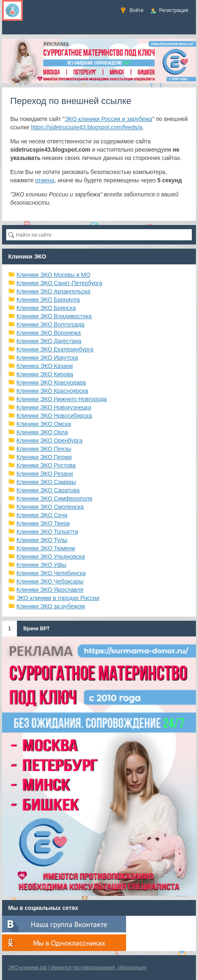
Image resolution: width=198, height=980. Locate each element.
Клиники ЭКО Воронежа (49, 333)
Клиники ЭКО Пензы (44, 449)
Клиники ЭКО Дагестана (49, 341)
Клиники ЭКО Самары (46, 482)
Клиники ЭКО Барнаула (48, 300)
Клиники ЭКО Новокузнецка (54, 407)
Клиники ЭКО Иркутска (47, 358)
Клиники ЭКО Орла (42, 432)
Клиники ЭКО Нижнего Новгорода (62, 399)
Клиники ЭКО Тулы (42, 540)
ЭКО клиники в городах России (58, 598)
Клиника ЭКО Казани (45, 366)
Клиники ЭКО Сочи (42, 515)
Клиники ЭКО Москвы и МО (54, 275)
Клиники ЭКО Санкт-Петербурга (60, 283)
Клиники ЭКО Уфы (42, 565)
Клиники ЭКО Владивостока (54, 316)
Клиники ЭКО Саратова (48, 490)
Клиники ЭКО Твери (43, 523)
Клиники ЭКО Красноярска (52, 391)
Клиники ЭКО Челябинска (51, 573)
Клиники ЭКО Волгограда (51, 324)
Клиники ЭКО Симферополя (55, 498)
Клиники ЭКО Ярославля (50, 590)
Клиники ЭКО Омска (44, 424)
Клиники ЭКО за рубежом (51, 606)
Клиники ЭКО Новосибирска (54, 416)
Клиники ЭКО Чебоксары (50, 581)
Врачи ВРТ (36, 629)
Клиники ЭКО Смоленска (50, 507)
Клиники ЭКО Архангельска (54, 291)
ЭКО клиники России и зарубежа (108, 119)
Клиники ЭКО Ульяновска (51, 557)
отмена (45, 180)
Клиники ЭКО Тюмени (46, 548)
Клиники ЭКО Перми (44, 457)
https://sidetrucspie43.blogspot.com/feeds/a (87, 127)
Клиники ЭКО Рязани (45, 474)
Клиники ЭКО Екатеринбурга (55, 349)
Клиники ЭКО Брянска (46, 308)
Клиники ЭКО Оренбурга (50, 440)
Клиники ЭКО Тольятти (47, 532)
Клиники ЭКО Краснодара (51, 382)
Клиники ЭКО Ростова (46, 465)
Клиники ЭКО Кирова (45, 374)
